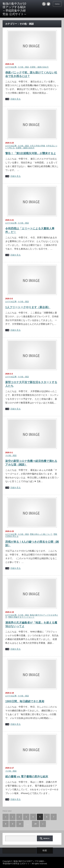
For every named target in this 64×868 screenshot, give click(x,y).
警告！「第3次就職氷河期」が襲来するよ (31, 153)
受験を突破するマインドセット (21, 617)
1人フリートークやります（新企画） (28, 307)
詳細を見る (16, 99)
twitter (48, 4)
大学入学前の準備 (37, 146)
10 (20, 824)
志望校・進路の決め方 (39, 67)
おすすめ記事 (11, 67)
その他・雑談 (23, 67)
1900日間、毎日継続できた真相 (25, 701)
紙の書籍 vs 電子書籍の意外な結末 (27, 776)
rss (44, 4)
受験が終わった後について (41, 534)
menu (57, 4)
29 (35, 824)
